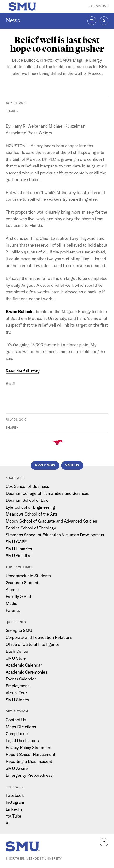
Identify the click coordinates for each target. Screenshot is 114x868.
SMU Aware (17, 768)
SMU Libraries (19, 549)
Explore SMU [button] (99, 6)
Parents (13, 610)
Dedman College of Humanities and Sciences (48, 493)
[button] (104, 842)
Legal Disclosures (22, 741)
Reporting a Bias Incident (29, 761)
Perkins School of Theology (31, 528)
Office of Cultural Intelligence (33, 644)
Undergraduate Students (28, 576)
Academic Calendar (24, 665)
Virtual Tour (16, 693)
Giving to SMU (19, 630)
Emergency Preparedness (29, 775)
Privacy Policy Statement (28, 747)
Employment (17, 686)
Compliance (17, 734)
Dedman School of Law (27, 500)
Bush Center (17, 651)
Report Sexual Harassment (30, 754)
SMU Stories (17, 700)
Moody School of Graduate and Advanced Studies (51, 521)
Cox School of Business (27, 486)
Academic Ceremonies (27, 672)
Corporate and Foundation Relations (39, 637)
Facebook (15, 795)
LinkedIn (14, 809)
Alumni (12, 590)
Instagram (15, 802)
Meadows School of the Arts (32, 514)
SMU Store (16, 658)
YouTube (14, 816)
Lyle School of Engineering (30, 507)
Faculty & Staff (19, 596)
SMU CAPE (16, 542)
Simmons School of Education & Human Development (55, 535)
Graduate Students (23, 583)
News (13, 20)
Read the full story (23, 371)
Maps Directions (21, 727)
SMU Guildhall (19, 556)
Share (11, 111)
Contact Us (16, 720)
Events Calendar (21, 679)
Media (12, 603)
